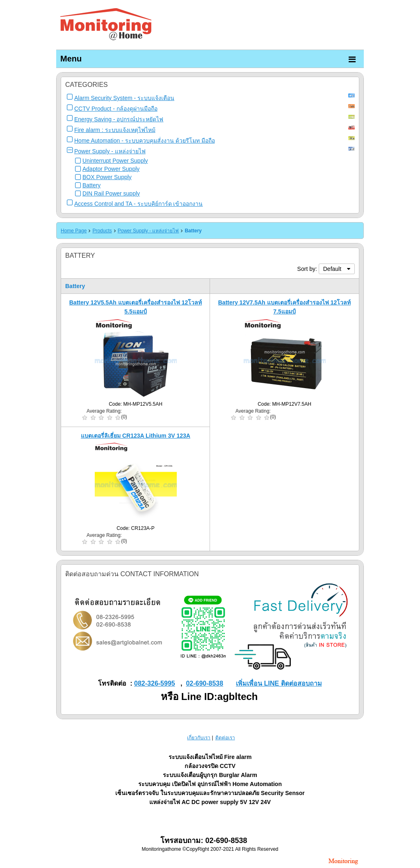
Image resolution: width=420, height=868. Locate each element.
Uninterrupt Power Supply (115, 161)
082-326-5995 (155, 683)
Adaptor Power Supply (111, 169)
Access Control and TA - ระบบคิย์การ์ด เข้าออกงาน (138, 204)
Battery (91, 185)
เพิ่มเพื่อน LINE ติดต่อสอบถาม (279, 683)
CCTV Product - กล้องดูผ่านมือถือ (116, 109)
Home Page (74, 231)
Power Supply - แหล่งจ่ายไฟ (110, 151)
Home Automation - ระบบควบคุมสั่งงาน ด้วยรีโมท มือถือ (145, 141)
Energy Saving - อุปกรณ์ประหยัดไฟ (119, 119)
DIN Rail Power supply (111, 193)
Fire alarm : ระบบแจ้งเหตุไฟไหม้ (115, 130)
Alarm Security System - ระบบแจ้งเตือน (124, 98)
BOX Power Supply (107, 177)
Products (102, 231)
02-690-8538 (204, 683)
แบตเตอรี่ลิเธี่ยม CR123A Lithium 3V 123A (136, 436)
